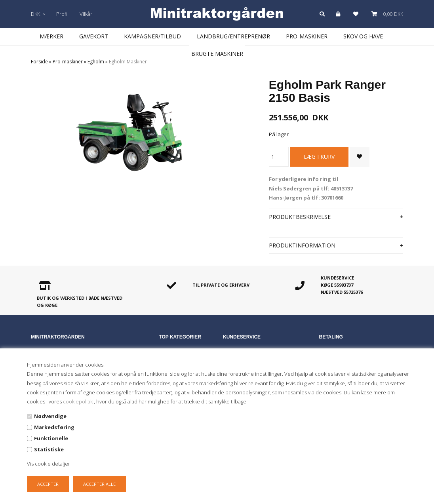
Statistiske (49, 449)
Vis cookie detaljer (49, 464)
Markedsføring (54, 427)
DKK (38, 14)
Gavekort (94, 36)
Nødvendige (50, 416)
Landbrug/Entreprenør (233, 36)
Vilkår (86, 14)
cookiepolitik (78, 401)
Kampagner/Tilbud (152, 36)
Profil (62, 14)
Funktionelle (51, 438)
